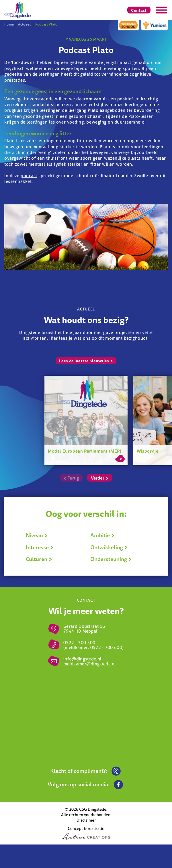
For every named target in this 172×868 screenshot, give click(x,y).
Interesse (40, 547)
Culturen (39, 559)
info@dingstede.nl (82, 659)
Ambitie (102, 535)
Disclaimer (86, 820)
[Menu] (161, 10)
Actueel (25, 24)
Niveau (37, 535)
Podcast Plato (46, 24)
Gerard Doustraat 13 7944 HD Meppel (84, 629)
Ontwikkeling (109, 547)
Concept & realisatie (86, 833)
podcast (29, 176)
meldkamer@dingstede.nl (90, 664)
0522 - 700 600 (106, 647)
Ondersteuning (111, 559)
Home (9, 24)
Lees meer (120, 458)
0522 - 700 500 (79, 643)
